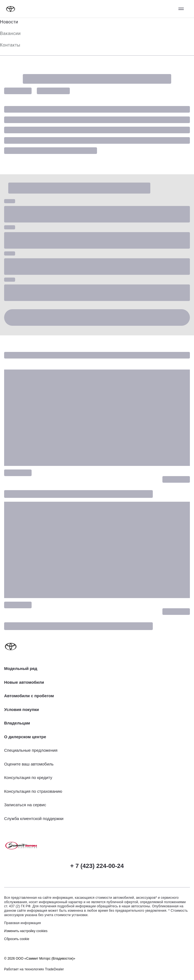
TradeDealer (55, 969)
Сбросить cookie (17, 939)
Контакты (10, 45)
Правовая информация (23, 923)
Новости (9, 22)
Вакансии (10, 33)
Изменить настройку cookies (26, 931)
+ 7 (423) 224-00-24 (97, 866)
